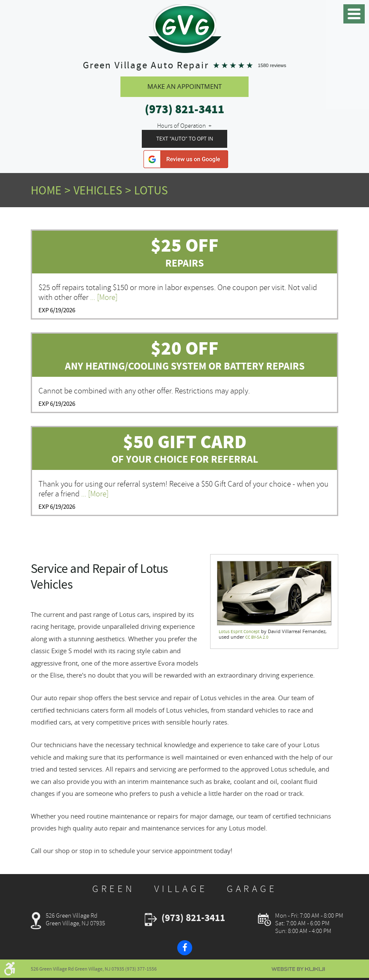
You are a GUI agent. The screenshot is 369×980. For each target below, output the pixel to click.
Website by (298, 969)
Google (186, 160)
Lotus (151, 191)
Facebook (185, 948)
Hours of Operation (182, 126)
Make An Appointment (184, 87)
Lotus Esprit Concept (239, 632)
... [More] (103, 298)
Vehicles (98, 191)
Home (46, 191)
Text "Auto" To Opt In (185, 139)
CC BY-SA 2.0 (257, 638)
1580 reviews (272, 65)
